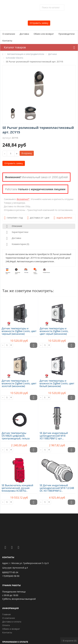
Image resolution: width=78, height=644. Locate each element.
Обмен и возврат (11, 629)
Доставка (24, 34)
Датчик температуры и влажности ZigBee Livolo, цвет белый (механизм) (57, 383)
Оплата (6, 625)
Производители (67, 34)
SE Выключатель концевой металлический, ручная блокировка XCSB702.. (17, 488)
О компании (9, 34)
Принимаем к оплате (15, 642)
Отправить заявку (39, 23)
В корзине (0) (69, 641)
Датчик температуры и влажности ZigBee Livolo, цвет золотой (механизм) (19, 383)
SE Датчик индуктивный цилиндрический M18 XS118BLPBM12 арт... (54, 436)
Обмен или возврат (44, 34)
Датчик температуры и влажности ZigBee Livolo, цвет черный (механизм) (19, 331)
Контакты (7, 41)
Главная (6, 614)
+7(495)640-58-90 (11, 576)
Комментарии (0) (17, 244)
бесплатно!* (23, 199)
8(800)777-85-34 (10, 572)
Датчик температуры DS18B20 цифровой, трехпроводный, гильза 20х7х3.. (16, 437)
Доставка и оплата (12, 622)
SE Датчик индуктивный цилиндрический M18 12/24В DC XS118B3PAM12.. (57, 488)
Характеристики (17, 232)
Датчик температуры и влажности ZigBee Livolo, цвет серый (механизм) (54, 331)
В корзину (27, 153)
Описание (14, 226)
